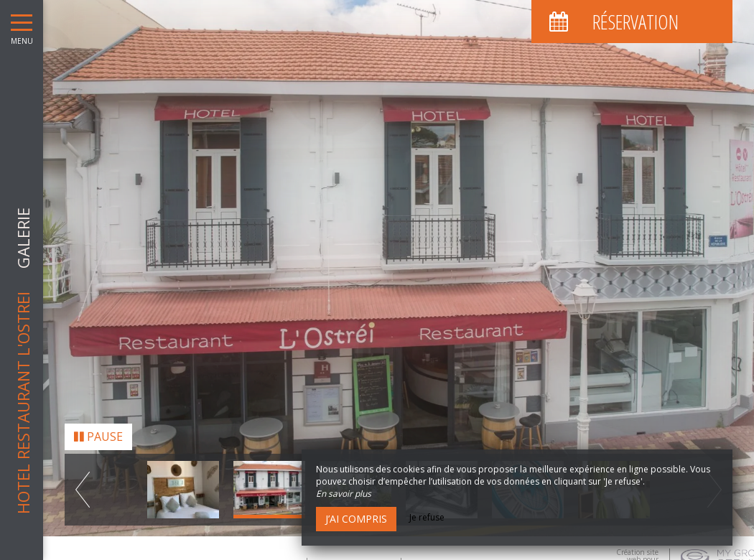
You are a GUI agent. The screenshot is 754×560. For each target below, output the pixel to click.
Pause (98, 432)
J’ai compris (356, 519)
